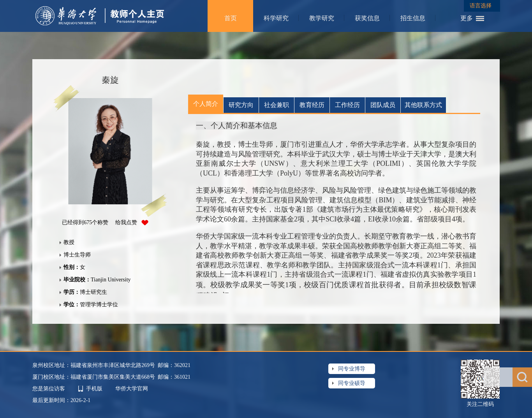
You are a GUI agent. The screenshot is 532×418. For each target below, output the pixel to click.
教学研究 (322, 18)
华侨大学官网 (132, 389)
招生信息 (413, 18)
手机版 (94, 389)
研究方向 (241, 105)
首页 (231, 18)
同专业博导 (352, 369)
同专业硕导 (352, 383)
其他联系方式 (423, 105)
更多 (467, 18)
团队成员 (383, 105)
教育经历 (312, 105)
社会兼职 (277, 105)
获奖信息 (367, 18)
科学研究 (276, 18)
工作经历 (347, 105)
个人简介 (206, 104)
